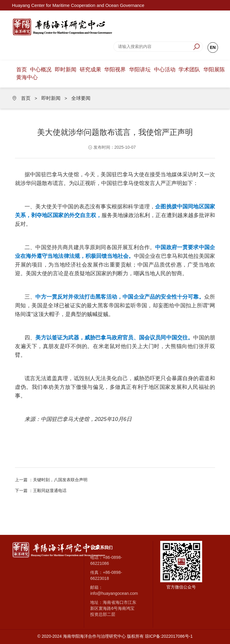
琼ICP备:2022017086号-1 (169, 636)
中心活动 (165, 70)
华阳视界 (115, 70)
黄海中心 (27, 77)
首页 (22, 70)
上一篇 (51, 480)
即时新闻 (66, 70)
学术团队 (189, 70)
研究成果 (90, 70)
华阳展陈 (214, 70)
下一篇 (41, 490)
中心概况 (41, 70)
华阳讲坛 (140, 70)
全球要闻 (81, 98)
